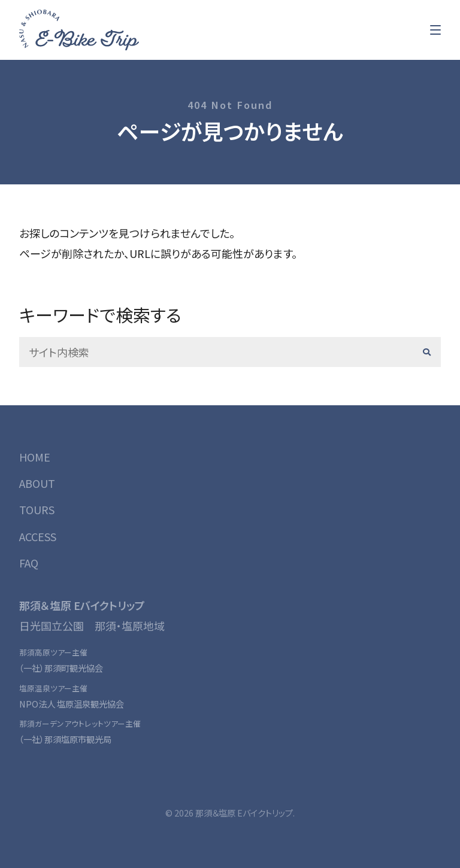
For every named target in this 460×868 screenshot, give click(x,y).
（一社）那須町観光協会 (61, 668)
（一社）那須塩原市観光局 (65, 739)
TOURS (37, 509)
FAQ (29, 563)
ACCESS (38, 536)
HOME (35, 457)
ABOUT (37, 483)
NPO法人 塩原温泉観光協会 (72, 704)
